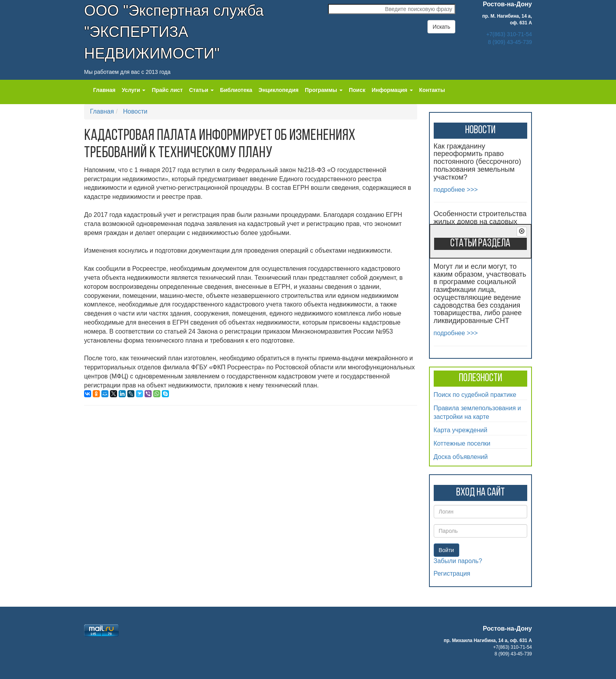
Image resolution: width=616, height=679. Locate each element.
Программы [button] (324, 90)
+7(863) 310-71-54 (509, 34)
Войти (446, 550)
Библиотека (236, 90)
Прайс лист (167, 90)
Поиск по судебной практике (475, 395)
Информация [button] (392, 90)
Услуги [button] (134, 90)
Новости (135, 111)
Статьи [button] (201, 90)
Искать (441, 27)
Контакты (432, 90)
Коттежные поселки (462, 443)
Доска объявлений (461, 457)
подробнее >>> (456, 190)
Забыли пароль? (458, 561)
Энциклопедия (279, 90)
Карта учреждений (461, 430)
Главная (104, 90)
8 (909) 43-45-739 (510, 42)
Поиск (357, 90)
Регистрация (452, 573)
